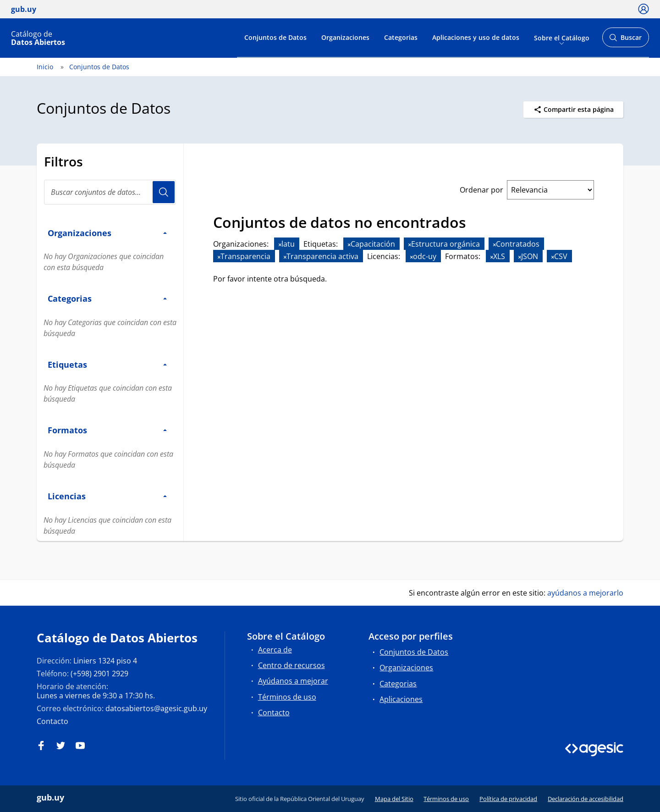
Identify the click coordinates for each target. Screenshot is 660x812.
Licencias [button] (107, 496)
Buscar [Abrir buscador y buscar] (625, 40)
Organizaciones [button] (107, 233)
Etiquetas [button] (107, 364)
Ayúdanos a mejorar (293, 681)
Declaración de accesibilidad (586, 799)
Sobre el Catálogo (562, 37)
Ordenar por (481, 190)
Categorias (401, 37)
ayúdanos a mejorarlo (585, 593)
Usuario (164, 192)
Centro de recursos (291, 665)
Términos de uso (287, 697)
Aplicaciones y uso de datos (476, 37)
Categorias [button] (107, 298)
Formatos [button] (107, 430)
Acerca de (275, 650)
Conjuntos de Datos (275, 37)
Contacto (52, 721)
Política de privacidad (508, 799)
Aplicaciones (401, 699)
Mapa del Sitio (394, 799)
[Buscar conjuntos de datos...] (110, 192)
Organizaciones (345, 37)
